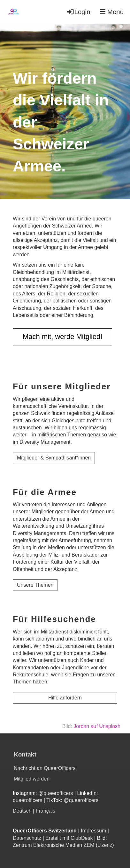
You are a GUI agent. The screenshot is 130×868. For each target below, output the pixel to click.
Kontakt (25, 754)
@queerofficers (56, 793)
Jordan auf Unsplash (97, 726)
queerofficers (28, 800)
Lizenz (105, 845)
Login (78, 12)
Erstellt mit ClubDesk (69, 838)
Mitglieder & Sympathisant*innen (54, 458)
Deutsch (22, 811)
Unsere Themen (35, 585)
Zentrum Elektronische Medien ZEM (54, 845)
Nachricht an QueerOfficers (45, 768)
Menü (112, 12)
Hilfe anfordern (65, 698)
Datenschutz (27, 838)
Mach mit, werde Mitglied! (62, 337)
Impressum (93, 831)
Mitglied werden (32, 779)
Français (46, 811)
